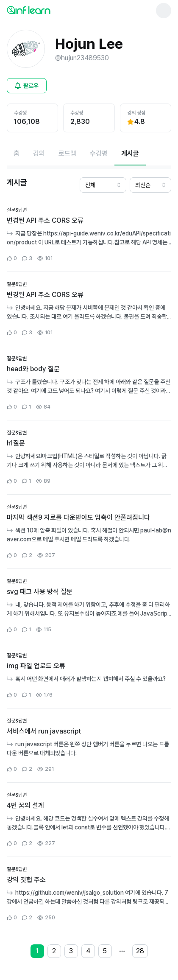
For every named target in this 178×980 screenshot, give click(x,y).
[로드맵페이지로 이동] (67, 154)
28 (140, 951)
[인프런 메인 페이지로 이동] (49, 10)
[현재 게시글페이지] (130, 154)
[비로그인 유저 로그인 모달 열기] (27, 86)
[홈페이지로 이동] (17, 154)
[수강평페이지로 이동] (99, 154)
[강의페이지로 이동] (39, 154)
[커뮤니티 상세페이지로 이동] (89, 235)
